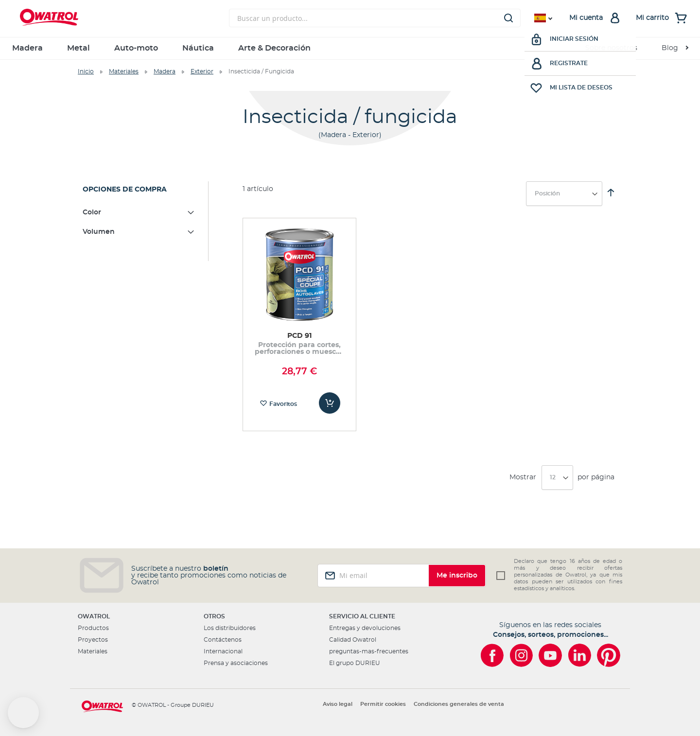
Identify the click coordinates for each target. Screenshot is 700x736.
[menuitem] (675, 48)
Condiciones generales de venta (459, 704)
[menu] (350, 48)
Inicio (86, 71)
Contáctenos (223, 640)
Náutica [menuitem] (198, 48)
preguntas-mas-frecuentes (369, 651)
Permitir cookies (383, 704)
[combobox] (375, 18)
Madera (165, 71)
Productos (93, 628)
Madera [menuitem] (27, 48)
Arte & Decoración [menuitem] (274, 48)
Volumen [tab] (99, 232)
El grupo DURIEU (355, 663)
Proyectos (93, 640)
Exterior (202, 71)
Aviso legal (338, 704)
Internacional (223, 651)
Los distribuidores (230, 628)
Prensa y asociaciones (236, 663)
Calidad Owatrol (353, 640)
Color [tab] (92, 212)
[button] (23, 713)
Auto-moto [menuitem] (136, 48)
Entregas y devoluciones (365, 628)
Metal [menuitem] (79, 48)
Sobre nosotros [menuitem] (611, 48)
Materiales (124, 71)
